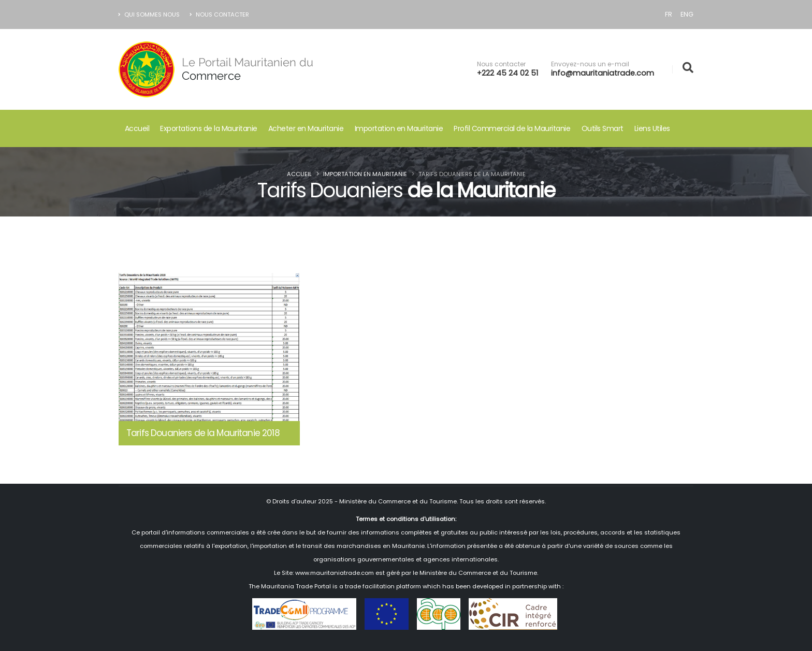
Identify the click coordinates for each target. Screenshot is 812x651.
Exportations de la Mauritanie (209, 128)
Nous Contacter (219, 15)
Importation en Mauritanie (399, 128)
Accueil (137, 128)
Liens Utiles (652, 128)
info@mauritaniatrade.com (603, 73)
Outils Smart (603, 128)
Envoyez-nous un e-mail (590, 64)
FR (669, 14)
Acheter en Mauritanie (306, 128)
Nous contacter (501, 64)
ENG (687, 14)
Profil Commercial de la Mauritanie (512, 128)
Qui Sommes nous (149, 15)
